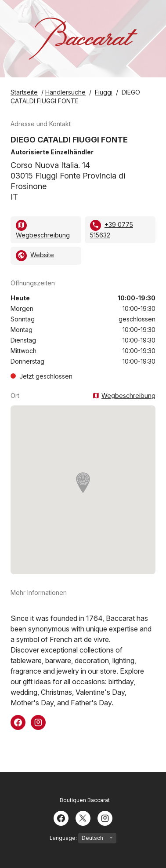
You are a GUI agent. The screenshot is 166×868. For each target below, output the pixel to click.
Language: (83, 838)
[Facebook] (61, 817)
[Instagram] (105, 817)
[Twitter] (83, 817)
